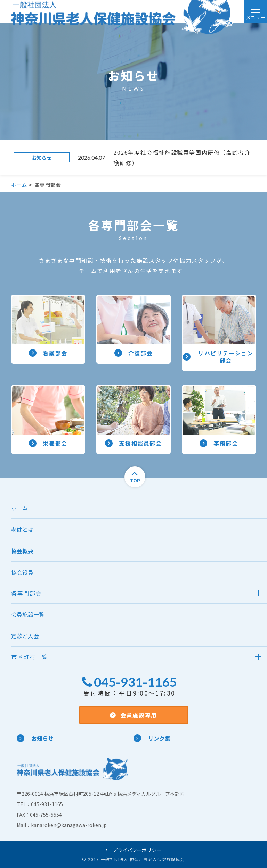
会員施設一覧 (28, 614)
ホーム (19, 185)
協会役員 (22, 572)
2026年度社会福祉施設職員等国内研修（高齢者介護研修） (182, 158)
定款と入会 (25, 636)
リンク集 (152, 738)
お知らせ (35, 738)
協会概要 (22, 551)
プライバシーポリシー (133, 850)
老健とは (22, 529)
